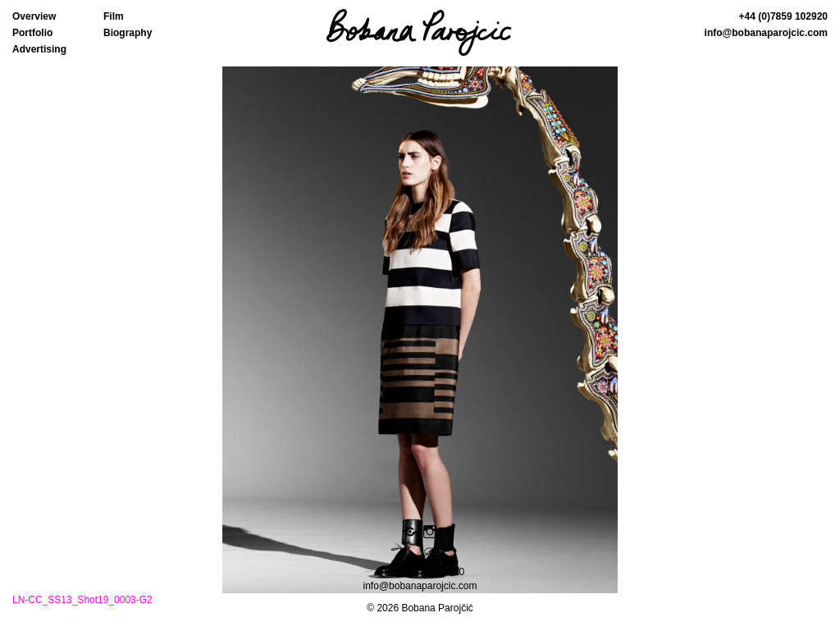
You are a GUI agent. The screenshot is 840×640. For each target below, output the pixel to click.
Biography (128, 33)
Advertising (39, 49)
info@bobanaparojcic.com (766, 33)
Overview (34, 16)
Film (114, 16)
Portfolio (32, 33)
